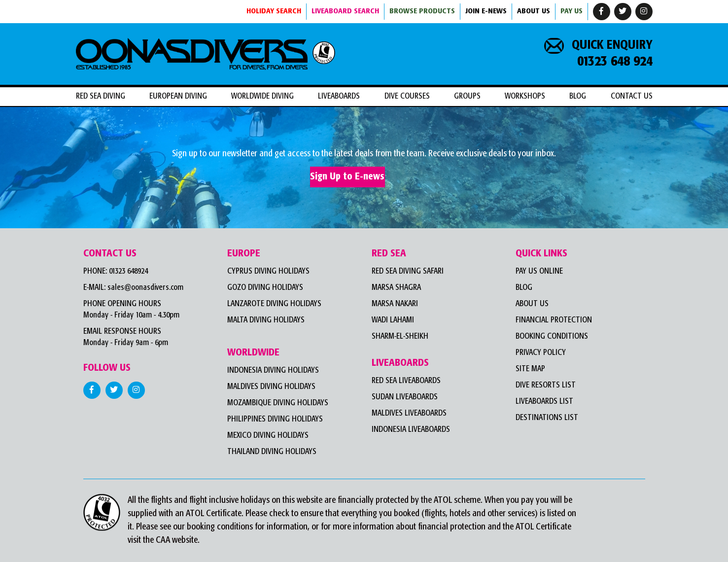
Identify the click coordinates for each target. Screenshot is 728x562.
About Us (532, 304)
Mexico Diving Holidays (268, 436)
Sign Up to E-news (347, 177)
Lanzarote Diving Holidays (274, 304)
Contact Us (632, 96)
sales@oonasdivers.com (145, 288)
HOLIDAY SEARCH (274, 11)
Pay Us (572, 11)
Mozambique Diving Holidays (278, 403)
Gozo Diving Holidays (265, 288)
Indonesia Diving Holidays (273, 370)
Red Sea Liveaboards (406, 381)
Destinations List (547, 418)
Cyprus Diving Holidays (268, 271)
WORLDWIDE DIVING (262, 96)
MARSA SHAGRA (396, 288)
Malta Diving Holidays (266, 320)
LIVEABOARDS (339, 96)
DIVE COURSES (407, 96)
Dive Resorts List (546, 385)
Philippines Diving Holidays (275, 419)
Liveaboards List (544, 402)
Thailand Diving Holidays (272, 452)
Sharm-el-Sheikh (400, 336)
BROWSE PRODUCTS (422, 11)
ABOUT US (534, 11)
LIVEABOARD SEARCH (345, 11)
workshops (525, 96)
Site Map (530, 369)
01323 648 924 (615, 62)
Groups (467, 96)
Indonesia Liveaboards (411, 430)
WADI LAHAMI (393, 320)
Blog (578, 96)
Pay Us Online (539, 271)
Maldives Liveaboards (409, 413)
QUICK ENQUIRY (598, 46)
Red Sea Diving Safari (408, 271)
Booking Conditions (552, 336)
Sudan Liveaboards (405, 397)
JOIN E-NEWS (486, 11)
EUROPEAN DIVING (178, 96)
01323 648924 (128, 271)
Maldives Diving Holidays (271, 387)
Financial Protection (554, 320)
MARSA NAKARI (395, 304)
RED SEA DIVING (101, 96)
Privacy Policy (541, 353)
